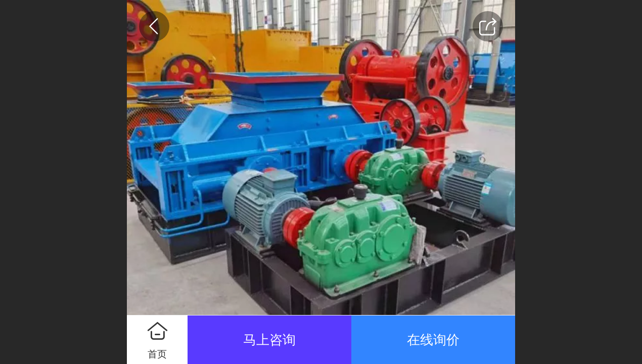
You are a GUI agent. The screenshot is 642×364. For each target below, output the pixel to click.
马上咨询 (269, 340)
